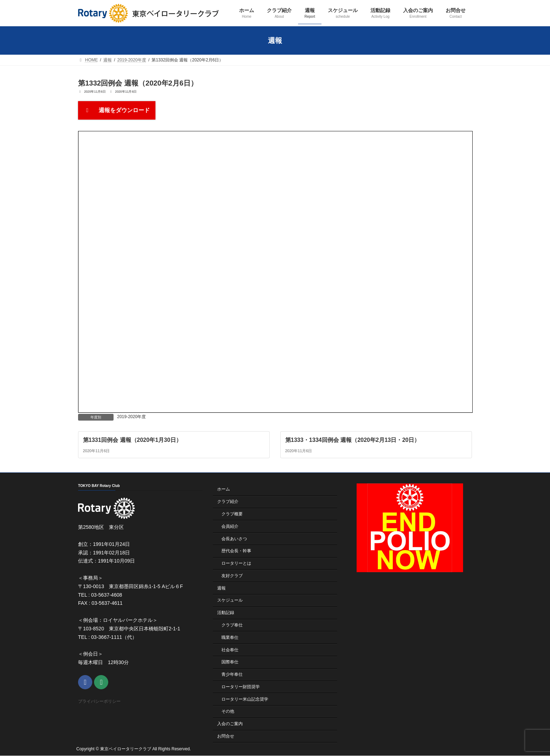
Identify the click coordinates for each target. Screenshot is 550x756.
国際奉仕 (230, 662)
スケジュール (230, 601)
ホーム (224, 489)
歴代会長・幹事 (236, 551)
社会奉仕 (230, 650)
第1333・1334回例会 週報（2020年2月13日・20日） (353, 440)
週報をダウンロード (117, 110)
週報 (221, 588)
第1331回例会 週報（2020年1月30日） (132, 440)
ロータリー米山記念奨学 (245, 699)
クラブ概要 (232, 514)
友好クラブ (232, 576)
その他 (228, 712)
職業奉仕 (230, 637)
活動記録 (226, 613)
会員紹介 (230, 526)
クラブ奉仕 (232, 625)
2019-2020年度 (131, 417)
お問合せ (226, 736)
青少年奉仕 (232, 674)
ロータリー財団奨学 (241, 687)
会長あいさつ (234, 539)
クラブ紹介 (228, 502)
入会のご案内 (230, 724)
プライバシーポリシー (99, 702)
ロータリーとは (236, 563)
